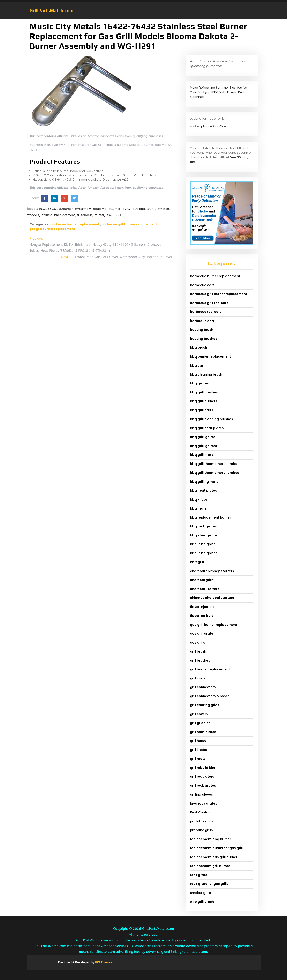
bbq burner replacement (210, 357)
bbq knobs (199, 500)
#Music (47, 215)
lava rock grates (204, 803)
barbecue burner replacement (75, 224)
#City (126, 209)
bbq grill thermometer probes (215, 473)
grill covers (199, 714)
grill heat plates (203, 732)
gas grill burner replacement (52, 229)
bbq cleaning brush (206, 374)
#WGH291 (114, 215)
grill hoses (198, 741)
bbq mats (198, 508)
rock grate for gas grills (209, 884)
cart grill (197, 562)
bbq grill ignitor (203, 437)
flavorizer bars (202, 616)
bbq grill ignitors (203, 446)
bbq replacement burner (210, 517)
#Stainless (85, 215)
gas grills (198, 643)
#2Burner (66, 209)
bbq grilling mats (204, 482)
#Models (33, 215)
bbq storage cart (204, 535)
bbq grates (199, 383)
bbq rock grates (203, 526)
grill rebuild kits (203, 768)
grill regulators (202, 777)
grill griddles (200, 723)
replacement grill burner (210, 866)
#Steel (99, 215)
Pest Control (200, 812)
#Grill (151, 209)
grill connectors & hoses (210, 696)
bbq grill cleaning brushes (212, 419)
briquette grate (203, 544)
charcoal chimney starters (212, 571)
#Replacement (64, 215)
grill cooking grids (205, 705)
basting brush (202, 330)
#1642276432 (47, 209)
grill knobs (198, 750)
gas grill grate (202, 634)
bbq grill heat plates (207, 428)
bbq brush (199, 348)
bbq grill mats (202, 455)
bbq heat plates (203, 491)
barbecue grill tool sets (209, 303)
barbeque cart (202, 321)
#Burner (114, 209)
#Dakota (139, 209)
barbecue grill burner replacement (129, 224)
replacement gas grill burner (214, 857)
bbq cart (197, 365)
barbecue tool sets (206, 312)
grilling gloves (201, 794)
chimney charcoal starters (212, 598)
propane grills (201, 830)
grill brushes (200, 660)
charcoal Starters (205, 589)
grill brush (198, 651)
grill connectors (203, 687)
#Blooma (100, 209)
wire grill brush (202, 902)
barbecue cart (202, 285)
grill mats (198, 759)
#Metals (164, 209)
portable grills (202, 821)
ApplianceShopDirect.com (217, 126)
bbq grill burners (204, 401)
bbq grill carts (202, 410)
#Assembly (83, 209)
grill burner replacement (210, 669)
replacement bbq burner (210, 839)
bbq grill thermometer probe (214, 464)
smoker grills (201, 893)
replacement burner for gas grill (216, 848)
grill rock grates (203, 786)
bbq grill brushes (204, 392)
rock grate (199, 875)
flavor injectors (202, 607)
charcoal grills (202, 580)
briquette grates (204, 553)
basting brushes (204, 339)
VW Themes (103, 962)
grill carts (198, 678)
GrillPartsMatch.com (51, 10)
